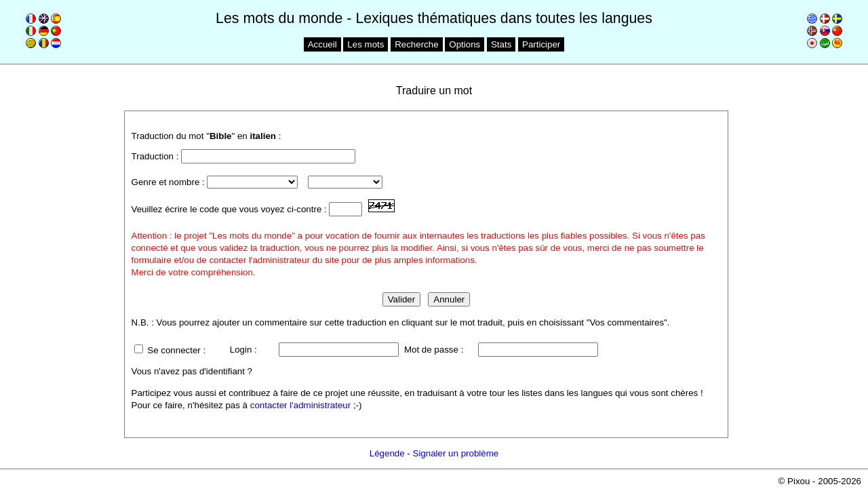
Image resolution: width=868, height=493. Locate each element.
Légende (387, 453)
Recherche (416, 44)
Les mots (366, 44)
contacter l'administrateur (300, 405)
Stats (501, 44)
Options (465, 44)
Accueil (322, 44)
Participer (541, 44)
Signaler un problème (456, 453)
